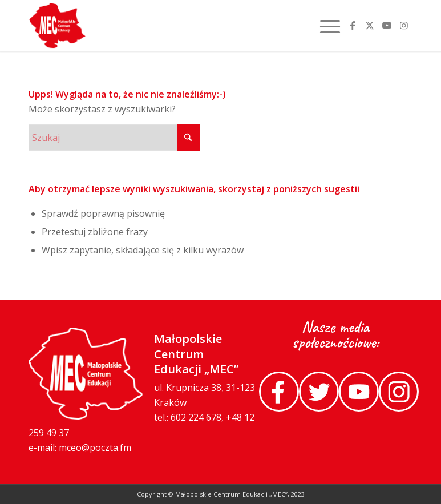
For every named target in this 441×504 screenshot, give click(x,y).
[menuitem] (327, 26)
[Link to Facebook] (353, 25)
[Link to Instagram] (404, 25)
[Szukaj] (114, 138)
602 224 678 (196, 417)
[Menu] (327, 26)
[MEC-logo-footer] (57, 26)
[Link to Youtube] (387, 25)
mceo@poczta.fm (95, 447)
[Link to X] (370, 25)
